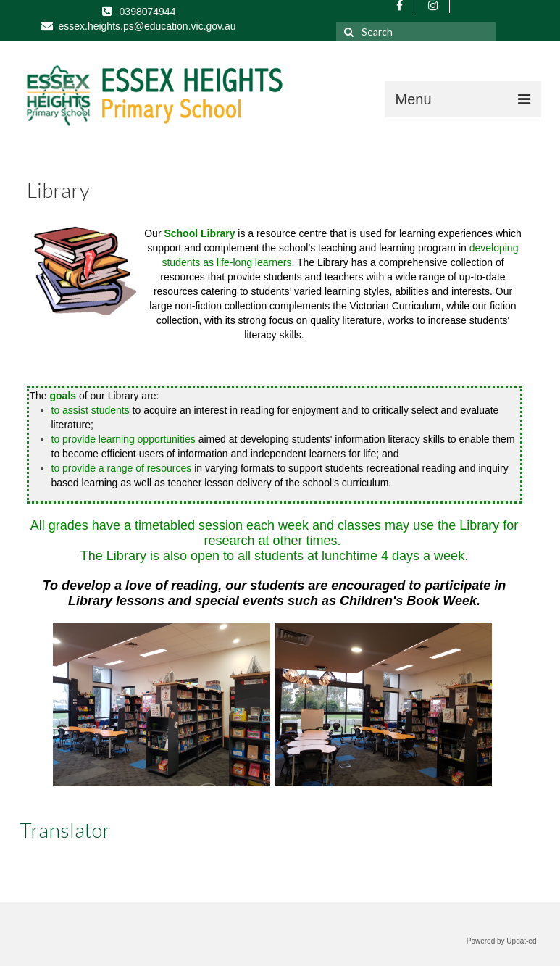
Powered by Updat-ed (502, 941)
